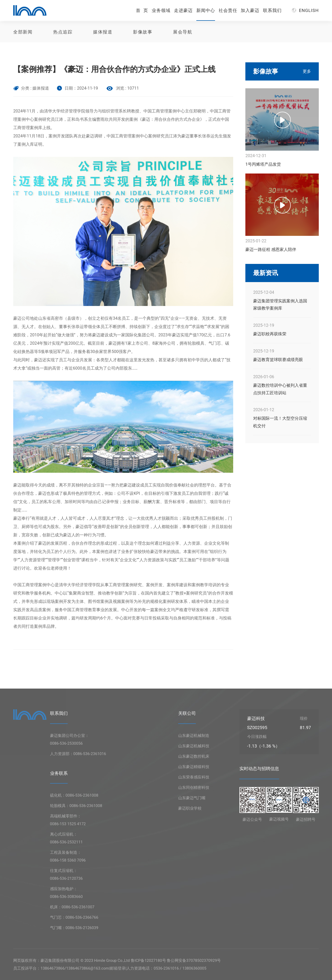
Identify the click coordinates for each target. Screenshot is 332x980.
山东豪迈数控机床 (194, 756)
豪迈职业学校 (190, 808)
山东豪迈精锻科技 (194, 767)
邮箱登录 (118, 968)
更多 (307, 71)
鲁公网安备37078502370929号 (194, 961)
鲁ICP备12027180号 (148, 961)
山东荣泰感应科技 (194, 777)
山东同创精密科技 (194, 788)
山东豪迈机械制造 (194, 736)
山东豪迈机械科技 (194, 746)
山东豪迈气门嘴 (192, 798)
